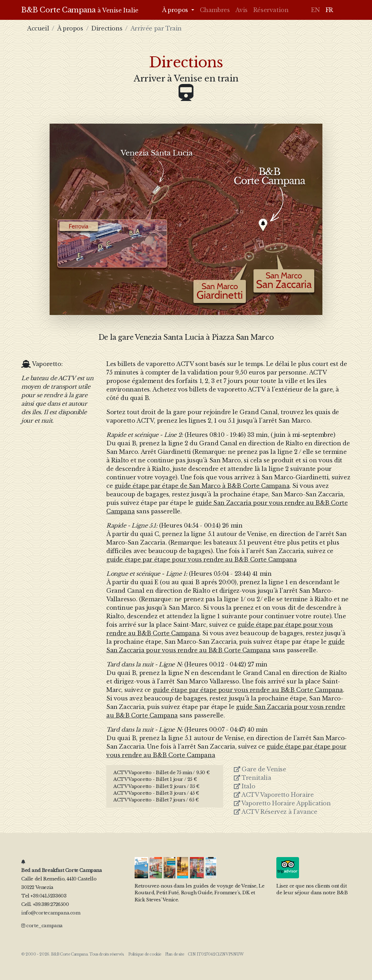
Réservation (271, 10)
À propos (70, 28)
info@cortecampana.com (51, 913)
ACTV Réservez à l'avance (276, 812)
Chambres (215, 10)
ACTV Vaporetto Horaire (274, 795)
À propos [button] (176, 10)
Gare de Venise (260, 769)
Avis (241, 10)
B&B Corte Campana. (70, 954)
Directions (107, 28)
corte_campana (42, 926)
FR (329, 10)
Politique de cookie (145, 954)
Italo (244, 786)
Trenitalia (252, 778)
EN (315, 10)
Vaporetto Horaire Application (282, 803)
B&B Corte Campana (80, 10)
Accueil (38, 28)
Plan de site (175, 954)
